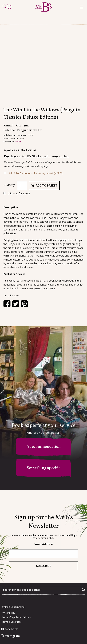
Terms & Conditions (12, 622)
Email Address (43, 544)
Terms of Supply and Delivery (16, 617)
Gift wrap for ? (17, 207)
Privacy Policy (8, 613)
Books (18, 156)
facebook (12, 630)
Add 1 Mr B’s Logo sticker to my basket (36, 187)
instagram (13, 636)
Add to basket (46, 200)
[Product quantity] (22, 200)
